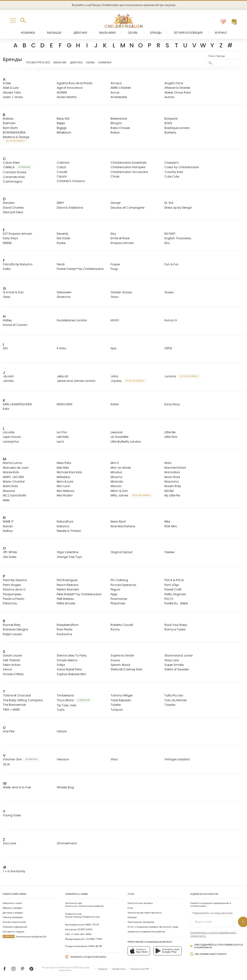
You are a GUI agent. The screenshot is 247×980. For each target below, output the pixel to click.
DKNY (60, 203)
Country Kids (174, 172)
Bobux (115, 132)
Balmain (9, 123)
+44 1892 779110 (94, 939)
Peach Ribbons (68, 585)
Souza (115, 660)
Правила (103, 969)
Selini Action (12, 665)
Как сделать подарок (14, 932)
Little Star (171, 437)
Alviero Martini (67, 97)
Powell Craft (173, 589)
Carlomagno (13, 181)
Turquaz (117, 710)
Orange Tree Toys (69, 557)
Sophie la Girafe (122, 655)
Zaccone (9, 843)
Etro (167, 243)
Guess (169, 292)
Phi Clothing (119, 580)
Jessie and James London (76, 381)
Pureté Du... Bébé (176, 603)
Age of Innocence (70, 88)
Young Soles (12, 815)
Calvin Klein (11, 163)
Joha (114, 376)
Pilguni (115, 589)
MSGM (169, 491)
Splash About (120, 665)
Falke (7, 269)
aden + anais (13, 97)
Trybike (116, 705)
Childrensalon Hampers (128, 167)
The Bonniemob (14, 705)
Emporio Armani (122, 243)
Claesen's (172, 163)
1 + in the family (14, 871)
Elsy (113, 234)
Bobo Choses (120, 128)
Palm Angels (12, 585)
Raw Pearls (65, 629)
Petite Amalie (66, 603)
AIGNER (62, 92)
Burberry (170, 132)
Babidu (8, 119)
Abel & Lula (11, 88)
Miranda (117, 482)
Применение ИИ (140, 969)
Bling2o (116, 123)
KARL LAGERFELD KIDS (17, 404)
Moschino (172, 482)
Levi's (60, 442)
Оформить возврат (13, 908)
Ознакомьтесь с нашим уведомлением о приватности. (213, 934)
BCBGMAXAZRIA (14, 132)
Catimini (63, 163)
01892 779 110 (92, 925)
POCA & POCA (174, 580)
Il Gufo (61, 348)
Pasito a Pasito (14, 599)
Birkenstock (119, 119)
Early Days (10, 238)
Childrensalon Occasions (129, 172)
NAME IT (8, 521)
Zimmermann (67, 843)
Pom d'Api (172, 585)
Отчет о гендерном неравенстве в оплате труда (153, 927)
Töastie (170, 705)
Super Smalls (174, 665)
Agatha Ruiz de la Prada (75, 83)
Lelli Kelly (63, 437)
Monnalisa (172, 472)
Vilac (114, 759)
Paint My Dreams (15, 580)
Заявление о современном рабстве (146, 932)
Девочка (76, 62)
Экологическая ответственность (145, 913)
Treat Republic (121, 700)
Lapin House (12, 437)
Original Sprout (121, 552)
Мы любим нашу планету (208, 954)
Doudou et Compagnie (127, 208)
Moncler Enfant (175, 468)
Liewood (117, 432)
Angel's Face (174, 83)
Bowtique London (177, 128)
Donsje (115, 203)
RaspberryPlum (68, 625)
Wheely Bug (65, 787)
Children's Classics (71, 181)
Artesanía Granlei (177, 88)
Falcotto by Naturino (18, 264)
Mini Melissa (65, 491)
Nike (167, 521)
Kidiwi (115, 404)
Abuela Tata (12, 92)
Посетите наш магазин (140, 903)
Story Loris (172, 660)
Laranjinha (11, 442)
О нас (130, 908)
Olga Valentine (67, 552)
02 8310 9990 (85, 929)
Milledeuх (63, 477)
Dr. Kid (169, 203)
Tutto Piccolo (174, 695)
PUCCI (169, 599)
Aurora (169, 97)
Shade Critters (13, 674)
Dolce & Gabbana (70, 208)
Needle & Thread (69, 531)
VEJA (6, 764)
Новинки (105, 62)
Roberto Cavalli (122, 625)
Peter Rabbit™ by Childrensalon (79, 594)
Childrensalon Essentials (129, 163)
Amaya (116, 83)
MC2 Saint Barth (15, 495)
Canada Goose (14, 172)
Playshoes (118, 603)
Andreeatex (119, 97)
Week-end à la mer (17, 787)
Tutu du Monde (175, 700)
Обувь (90, 62)
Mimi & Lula (65, 482)
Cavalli (62, 172)
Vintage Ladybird (177, 759)
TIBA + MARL (11, 710)
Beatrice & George (16, 139)
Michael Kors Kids (69, 472)
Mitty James (132, 495)
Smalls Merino (67, 660)
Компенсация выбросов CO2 (25, 937)
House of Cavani (15, 325)
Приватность (119, 969)
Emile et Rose (120, 238)
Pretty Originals (175, 594)
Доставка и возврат (13, 913)
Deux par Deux (13, 212)
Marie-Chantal (14, 482)
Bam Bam (10, 128)
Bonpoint (171, 119)
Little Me (170, 432)
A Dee (7, 83)
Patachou (10, 603)
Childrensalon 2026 (67, 967)
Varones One (21, 759)
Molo (168, 463)
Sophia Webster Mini (71, 674)
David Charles (13, 208)
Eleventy (63, 234)
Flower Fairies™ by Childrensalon (80, 269)
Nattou (8, 531)
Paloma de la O (14, 589)
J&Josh (8, 376)
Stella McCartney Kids (126, 669)
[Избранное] (223, 22)
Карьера (132, 917)
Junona (183, 376)
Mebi (6, 500)
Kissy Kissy (172, 404)
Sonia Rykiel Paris (69, 669)
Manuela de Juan (16, 468)
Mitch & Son (119, 491)
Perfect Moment (68, 589)
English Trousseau (178, 238)
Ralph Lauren (12, 634)
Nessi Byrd (118, 521)
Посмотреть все (38, 62)
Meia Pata (64, 463)
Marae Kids (11, 472)
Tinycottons (74, 700)
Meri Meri (63, 468)
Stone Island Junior (179, 655)
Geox (7, 297)
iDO (5, 348)
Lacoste (9, 432)
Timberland (65, 695)
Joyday (129, 381)
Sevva (7, 669)
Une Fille (9, 731)
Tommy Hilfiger (122, 695)
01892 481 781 (95, 946)
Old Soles (10, 557)
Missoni (116, 486)
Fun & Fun (171, 264)
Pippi (114, 594)
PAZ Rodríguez (67, 580)
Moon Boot (172, 477)
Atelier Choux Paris (178, 92)
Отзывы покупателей (14, 922)
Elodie (61, 243)
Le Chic (62, 432)
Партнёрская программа (141, 922)
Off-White (10, 552)
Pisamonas (119, 599)
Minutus (116, 472)
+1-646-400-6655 (81, 934)
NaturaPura (65, 521)
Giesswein (64, 292)
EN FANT (170, 234)
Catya (61, 167)
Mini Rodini (65, 495)
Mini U (115, 463)
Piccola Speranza (123, 585)
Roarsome (64, 634)
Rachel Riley (12, 625)
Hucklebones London (72, 320)
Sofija (61, 665)
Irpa (113, 348)
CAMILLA (18, 167)
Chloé (115, 176)
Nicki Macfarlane (123, 526)
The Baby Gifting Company (23, 700)
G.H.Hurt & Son (13, 292)
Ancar (115, 92)
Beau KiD (63, 119)
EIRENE (7, 243)
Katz (6, 409)
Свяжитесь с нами (12, 903)
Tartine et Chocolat (17, 695)
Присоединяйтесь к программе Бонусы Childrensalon (216, 946)
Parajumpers (12, 594)
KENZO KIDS (65, 404)
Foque (115, 264)
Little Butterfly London (126, 442)
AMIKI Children (121, 88)
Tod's (61, 710)
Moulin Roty (173, 486)
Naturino (63, 526)
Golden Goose (121, 292)
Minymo (116, 477)
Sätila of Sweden (177, 669)
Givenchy (64, 297)
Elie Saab (63, 238)
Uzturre (62, 731)
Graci (115, 297)
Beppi (61, 123)
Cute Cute (172, 176)
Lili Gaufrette (119, 437)
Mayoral (9, 491)
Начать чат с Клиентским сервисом (84, 905)
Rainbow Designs (16, 629)
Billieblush (64, 132)
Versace (63, 759)
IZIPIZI (168, 348)
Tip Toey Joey (67, 705)
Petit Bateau (65, 599)
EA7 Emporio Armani (17, 234)
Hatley (7, 320)
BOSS (168, 123)
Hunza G (171, 320)
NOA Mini (171, 526)
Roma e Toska (175, 629)
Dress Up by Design (178, 208)
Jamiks (8, 381)
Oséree (169, 552)
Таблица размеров (13, 917)
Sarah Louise (12, 655)
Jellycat (62, 376)
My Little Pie (172, 495)
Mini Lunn (63, 486)
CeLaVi (62, 176)
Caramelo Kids (14, 177)
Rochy (115, 629)
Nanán (8, 526)
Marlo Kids (10, 486)
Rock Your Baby (176, 625)
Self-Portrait (11, 660)
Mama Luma (12, 463)
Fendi (61, 264)
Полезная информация (15, 927)
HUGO (115, 320)
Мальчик (60, 62)
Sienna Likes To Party (72, 655)
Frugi (114, 269)
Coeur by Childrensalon (182, 167)
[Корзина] (234, 22)
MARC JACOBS (14, 477)
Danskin (9, 203)
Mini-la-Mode (121, 468)
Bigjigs (62, 128)
